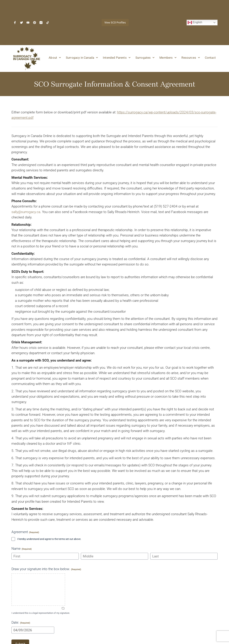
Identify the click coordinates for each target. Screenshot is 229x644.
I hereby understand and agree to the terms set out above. (49, 539)
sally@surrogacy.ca (26, 212)
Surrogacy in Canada (82, 58)
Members (168, 58)
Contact (210, 58)
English (195, 23)
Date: (21, 622)
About (55, 58)
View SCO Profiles (115, 22)
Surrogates (145, 58)
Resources (191, 58)
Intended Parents (117, 58)
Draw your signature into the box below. (46, 569)
